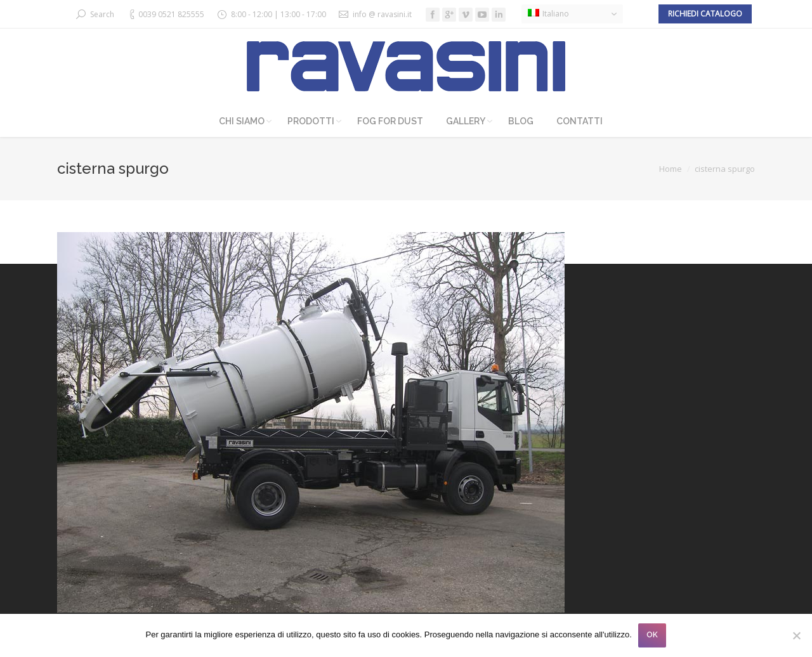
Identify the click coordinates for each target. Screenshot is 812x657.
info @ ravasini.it (382, 14)
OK (652, 635)
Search (102, 14)
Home (671, 169)
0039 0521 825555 (171, 14)
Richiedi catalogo (705, 14)
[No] (796, 635)
